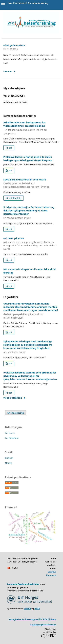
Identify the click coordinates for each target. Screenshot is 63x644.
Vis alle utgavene (13, 398)
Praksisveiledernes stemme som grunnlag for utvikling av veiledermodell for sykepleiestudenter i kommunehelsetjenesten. (30, 376)
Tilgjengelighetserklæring (43, 625)
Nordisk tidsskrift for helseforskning (28, 3)
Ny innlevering (16, 413)
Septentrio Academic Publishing (23, 584)
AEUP (37, 608)
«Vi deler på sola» (32, 244)
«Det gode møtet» (14, 45)
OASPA (27, 608)
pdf (10, 148)
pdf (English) (15, 198)
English (9, 458)
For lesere (10, 433)
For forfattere (12, 438)
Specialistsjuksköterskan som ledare (32, 183)
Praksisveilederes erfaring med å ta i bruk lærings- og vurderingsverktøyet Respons (28, 159)
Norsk (8, 463)
